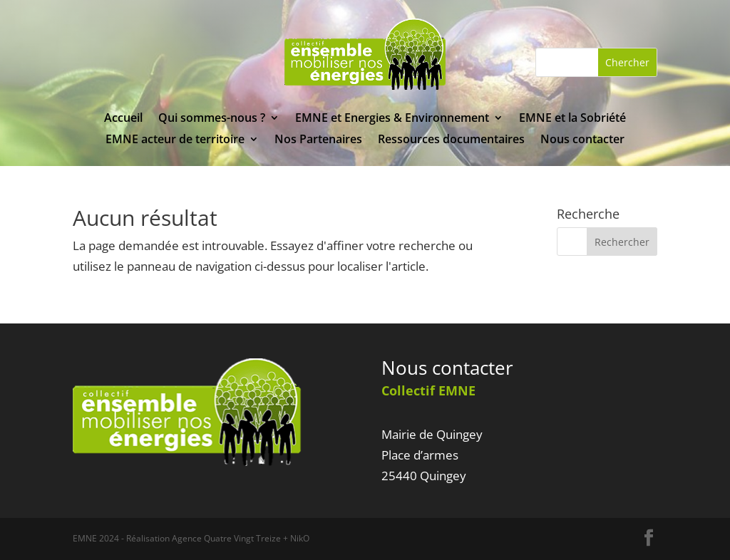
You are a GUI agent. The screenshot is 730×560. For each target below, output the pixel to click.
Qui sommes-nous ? (212, 119)
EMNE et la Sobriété (572, 119)
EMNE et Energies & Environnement (392, 119)
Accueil (123, 119)
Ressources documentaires (451, 140)
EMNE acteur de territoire (175, 140)
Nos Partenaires (318, 140)
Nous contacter (582, 140)
